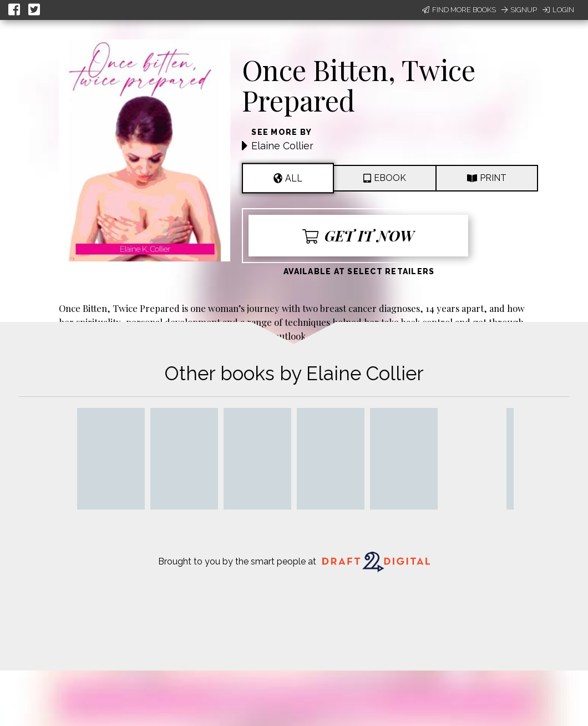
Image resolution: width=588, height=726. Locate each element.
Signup (519, 10)
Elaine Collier (282, 146)
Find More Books (459, 10)
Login (558, 10)
